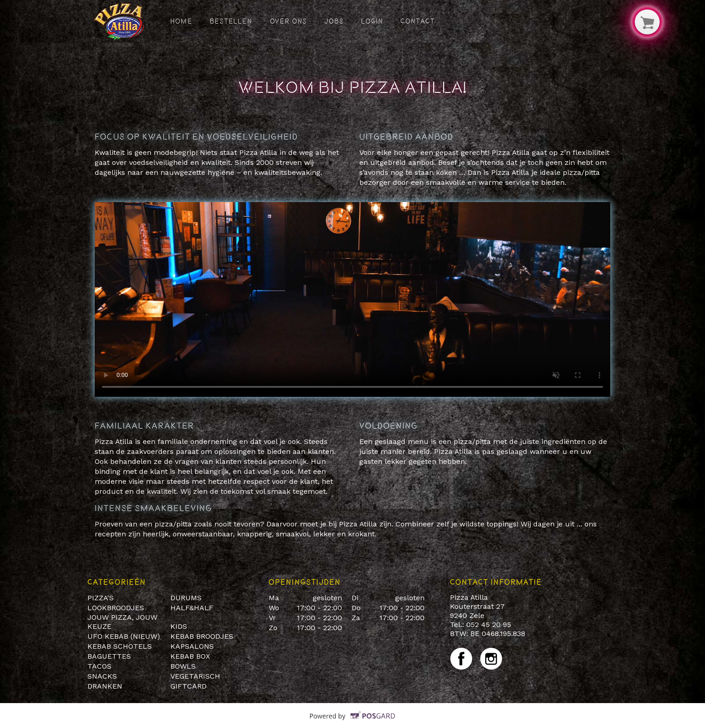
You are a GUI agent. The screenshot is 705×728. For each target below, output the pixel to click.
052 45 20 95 (489, 624)
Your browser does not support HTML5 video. (352, 299)
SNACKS (102, 676)
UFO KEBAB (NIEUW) (124, 636)
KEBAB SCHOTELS (120, 646)
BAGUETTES (109, 656)
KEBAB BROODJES (202, 636)
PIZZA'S (102, 598)
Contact (418, 21)
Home (181, 21)
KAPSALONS (192, 646)
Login (372, 21)
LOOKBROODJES (116, 608)
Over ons (289, 21)
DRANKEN (105, 686)
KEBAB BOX (190, 656)
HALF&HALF (192, 608)
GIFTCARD (188, 686)
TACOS (99, 666)
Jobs (334, 21)
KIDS (179, 626)
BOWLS (183, 666)
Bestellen (231, 21)
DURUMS (186, 598)
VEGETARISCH (195, 676)
